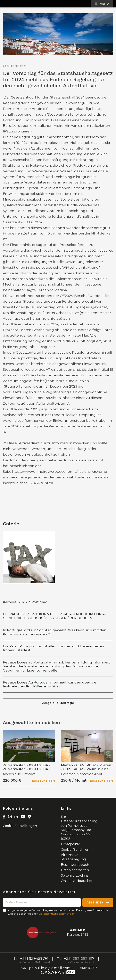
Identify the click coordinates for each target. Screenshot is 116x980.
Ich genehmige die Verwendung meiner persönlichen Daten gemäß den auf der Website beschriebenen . (58, 912)
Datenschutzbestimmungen (57, 914)
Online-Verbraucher (77, 881)
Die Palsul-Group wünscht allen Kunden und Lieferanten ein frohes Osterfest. (54, 648)
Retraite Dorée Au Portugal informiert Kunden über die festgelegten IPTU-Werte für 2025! (50, 684)
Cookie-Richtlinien (75, 850)
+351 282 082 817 (79, 959)
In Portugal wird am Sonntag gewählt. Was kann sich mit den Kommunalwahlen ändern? (55, 632)
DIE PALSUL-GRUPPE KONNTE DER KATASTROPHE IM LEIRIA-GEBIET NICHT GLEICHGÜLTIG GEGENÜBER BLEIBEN (54, 616)
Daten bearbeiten (75, 870)
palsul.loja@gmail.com (50, 968)
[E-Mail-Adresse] (42, 902)
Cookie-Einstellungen (20, 826)
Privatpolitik (70, 844)
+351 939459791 (34, 959)
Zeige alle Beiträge (58, 703)
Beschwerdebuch (75, 865)
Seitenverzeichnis (75, 876)
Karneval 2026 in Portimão (25, 602)
